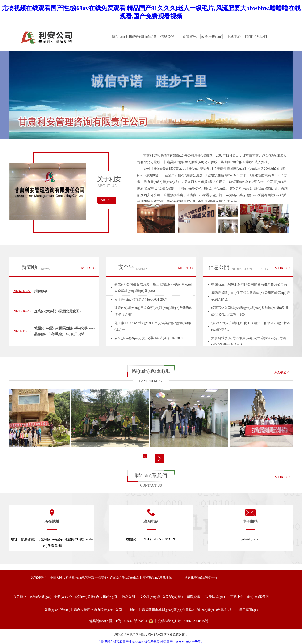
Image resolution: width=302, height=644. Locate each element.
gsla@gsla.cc (250, 539)
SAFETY (142, 269)
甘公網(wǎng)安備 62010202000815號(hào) (181, 622)
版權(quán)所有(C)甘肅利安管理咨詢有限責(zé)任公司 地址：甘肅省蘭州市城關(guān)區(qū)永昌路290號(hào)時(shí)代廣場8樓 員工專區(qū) (151, 610)
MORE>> (89, 268)
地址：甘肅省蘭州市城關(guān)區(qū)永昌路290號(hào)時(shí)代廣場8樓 (52, 543)
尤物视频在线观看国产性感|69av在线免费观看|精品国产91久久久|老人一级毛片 (151, 642)
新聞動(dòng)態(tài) (27, 269)
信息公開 (219, 267)
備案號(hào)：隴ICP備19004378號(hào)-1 (118, 621)
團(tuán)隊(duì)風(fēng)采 (151, 373)
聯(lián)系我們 (151, 476)
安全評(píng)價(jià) (121, 269)
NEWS (45, 269)
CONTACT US (151, 485)
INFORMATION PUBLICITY (250, 269)
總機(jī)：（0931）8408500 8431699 (151, 539)
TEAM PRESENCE (151, 381)
